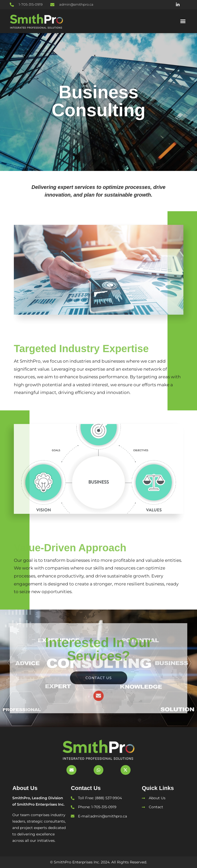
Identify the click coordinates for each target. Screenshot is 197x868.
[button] (183, 21)
